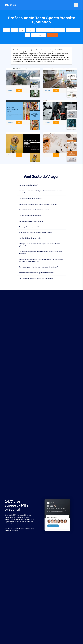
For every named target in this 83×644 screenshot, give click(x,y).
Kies (19, 90)
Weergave (11, 90)
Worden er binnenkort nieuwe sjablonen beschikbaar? (37, 273)
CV (28, 35)
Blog (22, 30)
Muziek (40, 30)
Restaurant (60, 30)
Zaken (14, 30)
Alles (7, 30)
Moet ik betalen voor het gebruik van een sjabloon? (36, 232)
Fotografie (30, 30)
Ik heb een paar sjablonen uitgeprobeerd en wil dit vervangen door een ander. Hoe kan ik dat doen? (41, 260)
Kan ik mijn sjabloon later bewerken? (31, 198)
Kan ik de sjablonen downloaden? (30, 216)
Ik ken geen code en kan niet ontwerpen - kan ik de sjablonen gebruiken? (39, 245)
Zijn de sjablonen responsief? (29, 227)
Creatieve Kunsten (73, 30)
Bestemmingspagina (39, 35)
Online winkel (53, 35)
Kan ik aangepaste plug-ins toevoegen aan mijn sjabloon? (38, 267)
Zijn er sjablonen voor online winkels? (31, 221)
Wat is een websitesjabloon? (29, 185)
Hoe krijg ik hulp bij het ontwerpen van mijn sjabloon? (37, 278)
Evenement (49, 30)
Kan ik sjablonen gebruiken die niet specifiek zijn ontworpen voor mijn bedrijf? (40, 253)
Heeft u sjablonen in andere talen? (31, 238)
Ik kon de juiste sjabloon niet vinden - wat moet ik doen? (38, 204)
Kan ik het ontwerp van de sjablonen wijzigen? (34, 210)
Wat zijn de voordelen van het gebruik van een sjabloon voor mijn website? (41, 192)
